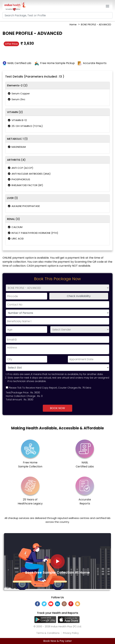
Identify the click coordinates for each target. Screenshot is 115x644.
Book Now (57, 408)
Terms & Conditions (48, 633)
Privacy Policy (71, 633)
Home (73, 25)
